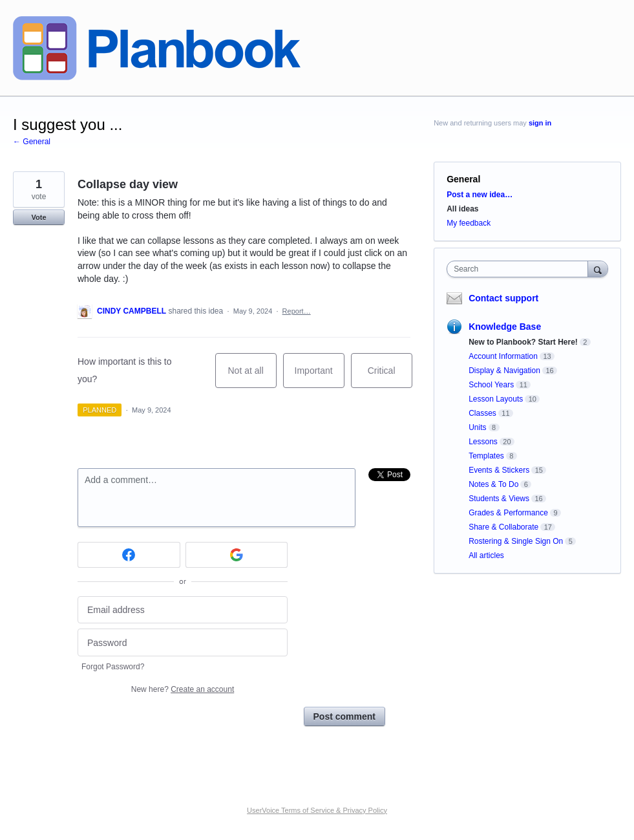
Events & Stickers (499, 470)
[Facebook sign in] (129, 555)
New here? (183, 689)
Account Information (503, 356)
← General (32, 142)
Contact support (503, 298)
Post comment (344, 716)
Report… (297, 311)
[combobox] (520, 269)
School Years (491, 385)
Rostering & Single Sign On (516, 541)
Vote (38, 217)
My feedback (469, 223)
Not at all (252, 377)
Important (320, 377)
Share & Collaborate (503, 527)
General (463, 179)
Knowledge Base (505, 327)
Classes (482, 413)
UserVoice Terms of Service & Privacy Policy (317, 810)
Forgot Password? (113, 667)
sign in (540, 123)
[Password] (183, 642)
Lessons (483, 442)
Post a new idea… (480, 195)
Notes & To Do (493, 484)
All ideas (462, 209)
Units (477, 427)
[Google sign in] (237, 555)
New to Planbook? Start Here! (523, 342)
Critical (390, 377)
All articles (486, 555)
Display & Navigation (504, 371)
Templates (486, 456)
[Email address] (183, 610)
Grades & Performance (508, 513)
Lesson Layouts (496, 399)
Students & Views (499, 499)
